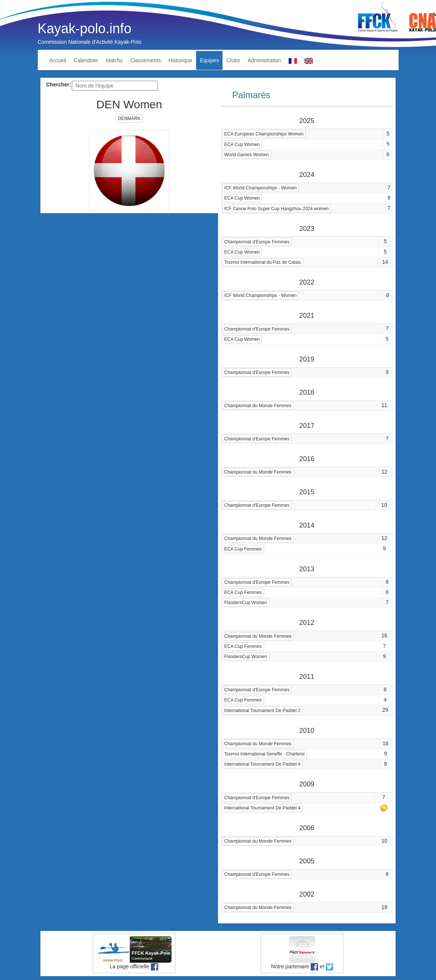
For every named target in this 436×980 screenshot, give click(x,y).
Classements (146, 60)
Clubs (233, 60)
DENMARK (129, 118)
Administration (264, 60)
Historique (180, 60)
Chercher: (59, 85)
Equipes (209, 60)
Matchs (114, 60)
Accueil (58, 60)
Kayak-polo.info (85, 28)
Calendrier (86, 60)
